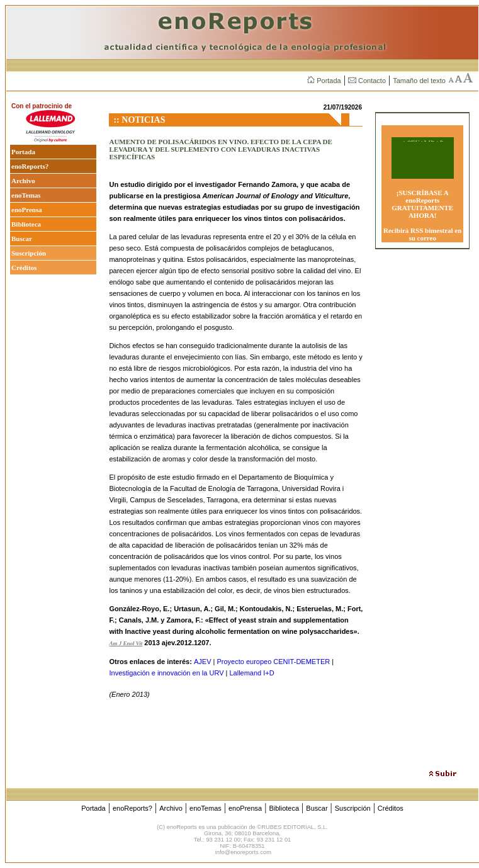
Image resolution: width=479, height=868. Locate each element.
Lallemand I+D (251, 673)
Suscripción (29, 253)
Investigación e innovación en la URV (166, 673)
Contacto (367, 81)
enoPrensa (27, 210)
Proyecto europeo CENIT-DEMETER (273, 662)
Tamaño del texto (419, 81)
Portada (324, 81)
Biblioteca (26, 224)
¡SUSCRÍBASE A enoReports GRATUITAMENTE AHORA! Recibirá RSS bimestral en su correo (422, 215)
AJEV (203, 662)
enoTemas (26, 195)
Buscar (22, 239)
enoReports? (30, 166)
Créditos (24, 268)
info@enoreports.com (243, 852)
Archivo (23, 181)
